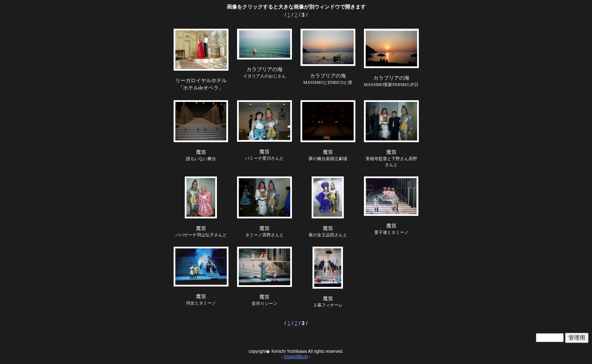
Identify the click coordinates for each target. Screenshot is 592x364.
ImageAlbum (296, 357)
